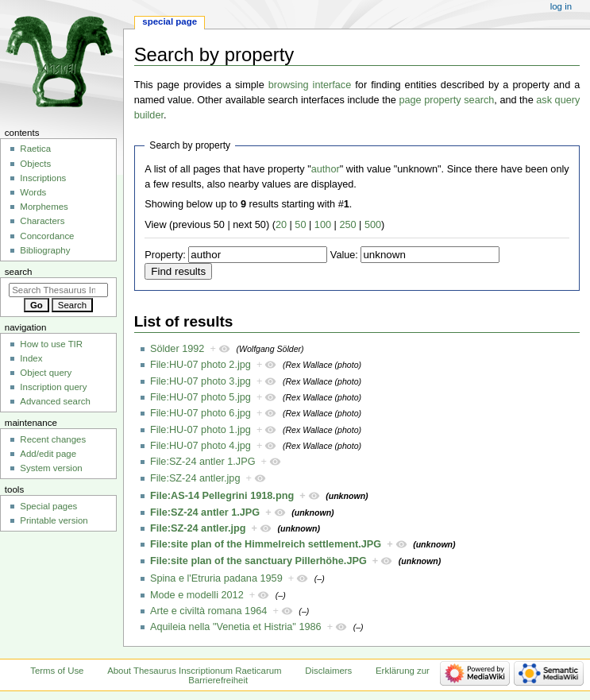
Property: (165, 255)
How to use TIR (51, 344)
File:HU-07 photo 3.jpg (201, 381)
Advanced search (55, 401)
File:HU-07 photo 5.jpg (201, 397)
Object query (46, 373)
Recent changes (53, 439)
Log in (561, 6)
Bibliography (45, 250)
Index (31, 358)
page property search (446, 100)
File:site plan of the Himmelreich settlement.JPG (266, 544)
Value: (344, 255)
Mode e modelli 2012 (197, 595)
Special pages (48, 506)
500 (373, 225)
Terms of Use (57, 671)
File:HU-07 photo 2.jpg (201, 365)
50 (300, 225)
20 (281, 225)
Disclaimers (328, 671)
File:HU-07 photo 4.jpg (201, 446)
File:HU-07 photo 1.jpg (201, 430)
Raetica (35, 149)
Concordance (47, 236)
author (326, 169)
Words (33, 192)
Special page (170, 21)
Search (19, 272)
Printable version (54, 520)
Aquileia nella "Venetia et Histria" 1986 (236, 627)
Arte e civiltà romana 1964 (208, 611)
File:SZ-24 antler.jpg (195, 478)
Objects (35, 164)
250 (347, 225)
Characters (42, 221)
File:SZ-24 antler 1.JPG (203, 462)
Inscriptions (43, 178)
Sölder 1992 (177, 349)
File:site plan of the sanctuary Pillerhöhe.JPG (258, 561)
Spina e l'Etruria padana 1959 (216, 578)
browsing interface (310, 85)
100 (323, 225)
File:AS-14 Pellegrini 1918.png (222, 496)
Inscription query (53, 387)
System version (51, 468)
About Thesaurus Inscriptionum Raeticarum (194, 671)
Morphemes (44, 207)
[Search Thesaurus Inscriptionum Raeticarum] (58, 290)
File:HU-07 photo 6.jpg (201, 413)
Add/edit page (48, 454)
